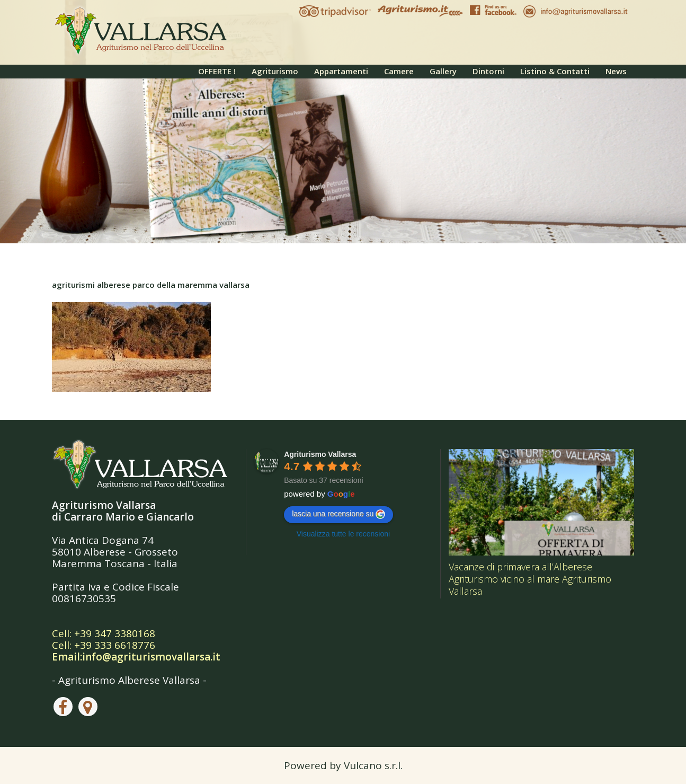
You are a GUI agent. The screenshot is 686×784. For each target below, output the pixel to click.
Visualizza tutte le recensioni (343, 534)
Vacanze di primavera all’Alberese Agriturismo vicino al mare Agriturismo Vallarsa (530, 579)
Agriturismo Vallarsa (320, 454)
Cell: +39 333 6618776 (104, 645)
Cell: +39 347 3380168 (104, 633)
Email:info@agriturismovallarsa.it (136, 657)
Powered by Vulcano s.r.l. (343, 765)
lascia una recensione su (338, 514)
